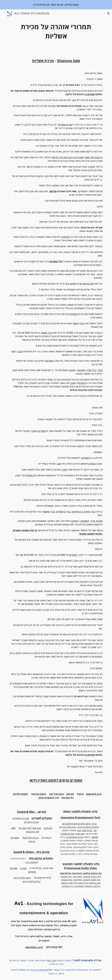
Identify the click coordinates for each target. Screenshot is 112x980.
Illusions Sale (69, 61)
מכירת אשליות (43, 61)
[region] (56, 5)
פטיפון (72, 370)
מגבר (20, 351)
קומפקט (81, 370)
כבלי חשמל (78, 323)
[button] (3, 13)
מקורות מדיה (96, 521)
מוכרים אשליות (65, 125)
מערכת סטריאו (87, 284)
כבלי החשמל (49, 512)
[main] (56, 31)
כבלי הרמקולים (64, 512)
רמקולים (74, 314)
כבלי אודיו (91, 370)
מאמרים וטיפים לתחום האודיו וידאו (56, 780)
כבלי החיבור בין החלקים (84, 512)
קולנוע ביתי (71, 284)
